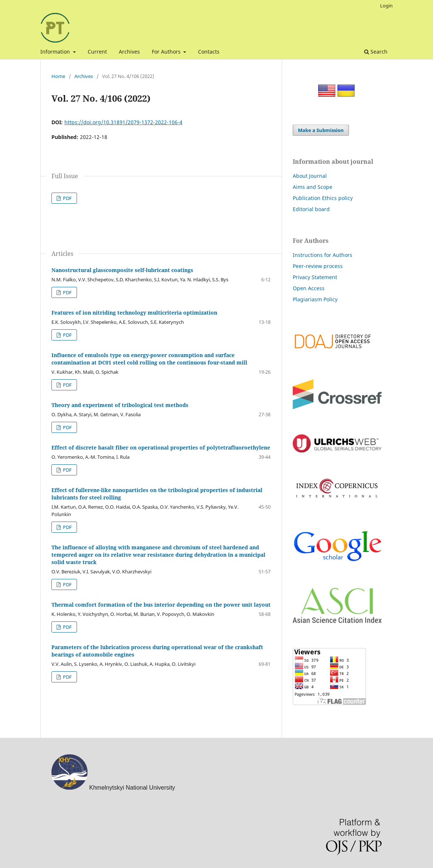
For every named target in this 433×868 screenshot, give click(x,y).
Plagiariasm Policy (315, 299)
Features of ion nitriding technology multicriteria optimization (134, 313)
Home (58, 76)
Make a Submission (321, 130)
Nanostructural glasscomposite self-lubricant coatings (122, 270)
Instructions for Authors (323, 255)
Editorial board (311, 209)
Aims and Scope (313, 187)
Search (376, 52)
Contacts (209, 52)
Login (386, 6)
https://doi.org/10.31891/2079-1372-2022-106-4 (123, 122)
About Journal (310, 176)
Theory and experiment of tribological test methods (120, 405)
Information (56, 52)
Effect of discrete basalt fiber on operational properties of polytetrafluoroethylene (161, 447)
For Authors (167, 52)
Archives (129, 52)
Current (97, 52)
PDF (67, 198)
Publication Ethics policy (323, 198)
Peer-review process (318, 266)
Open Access (309, 288)
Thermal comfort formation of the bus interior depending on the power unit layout (161, 605)
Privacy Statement (315, 277)
